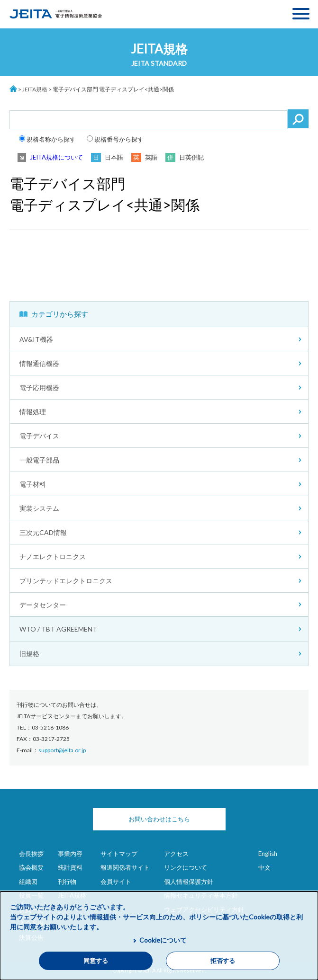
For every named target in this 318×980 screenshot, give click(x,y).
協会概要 (31, 867)
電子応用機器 (39, 388)
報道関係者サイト (125, 867)
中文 (264, 867)
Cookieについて (163, 940)
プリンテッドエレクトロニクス (66, 581)
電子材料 (33, 484)
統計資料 (70, 867)
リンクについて (186, 867)
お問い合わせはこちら (159, 819)
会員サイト (116, 882)
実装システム (39, 508)
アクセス (176, 854)
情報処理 (33, 412)
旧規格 (29, 654)
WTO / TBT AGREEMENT (58, 629)
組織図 (28, 882)
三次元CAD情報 (43, 532)
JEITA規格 (35, 89)
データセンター (43, 605)
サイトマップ (119, 854)
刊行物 (67, 882)
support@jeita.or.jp (62, 750)
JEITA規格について (56, 157)
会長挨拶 (31, 854)
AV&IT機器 (36, 339)
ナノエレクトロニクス (53, 557)
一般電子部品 (39, 460)
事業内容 (70, 854)
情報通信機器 (39, 363)
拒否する (223, 961)
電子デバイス (39, 436)
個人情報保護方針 (189, 882)
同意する (96, 961)
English (268, 854)
